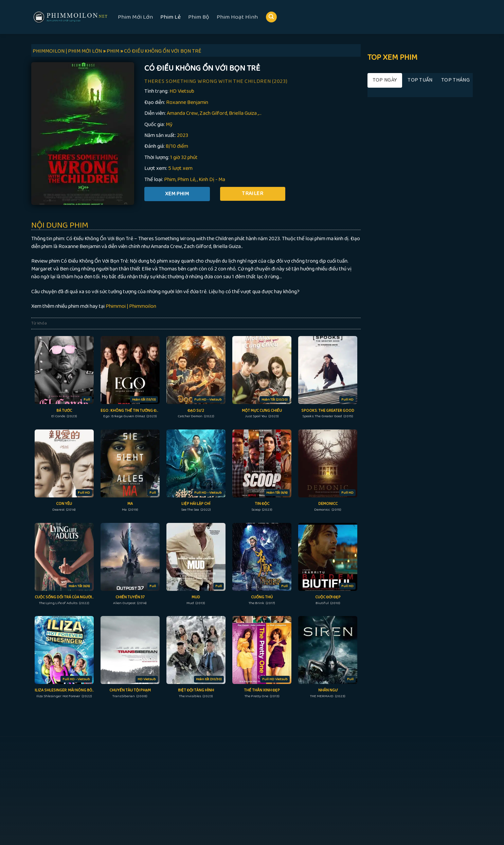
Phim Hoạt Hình (237, 17)
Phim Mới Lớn (135, 17)
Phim (170, 180)
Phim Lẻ (170, 17)
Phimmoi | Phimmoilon (131, 306)
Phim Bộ (199, 17)
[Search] (271, 17)
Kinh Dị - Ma (212, 180)
